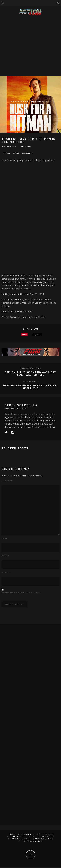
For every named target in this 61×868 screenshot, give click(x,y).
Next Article (30, 382)
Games (50, 834)
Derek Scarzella (9, 147)
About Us (48, 836)
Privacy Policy (32, 841)
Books (32, 836)
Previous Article (30, 368)
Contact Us (19, 839)
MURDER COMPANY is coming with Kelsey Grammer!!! (31, 387)
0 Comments (27, 153)
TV (39, 834)
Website (6, 572)
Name (5, 539)
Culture (6, 153)
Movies (16, 153)
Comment (7, 480)
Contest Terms (43, 839)
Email (5, 556)
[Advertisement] (29, 46)
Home (13, 834)
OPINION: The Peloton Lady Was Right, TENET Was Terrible (31, 374)
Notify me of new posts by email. (22, 592)
